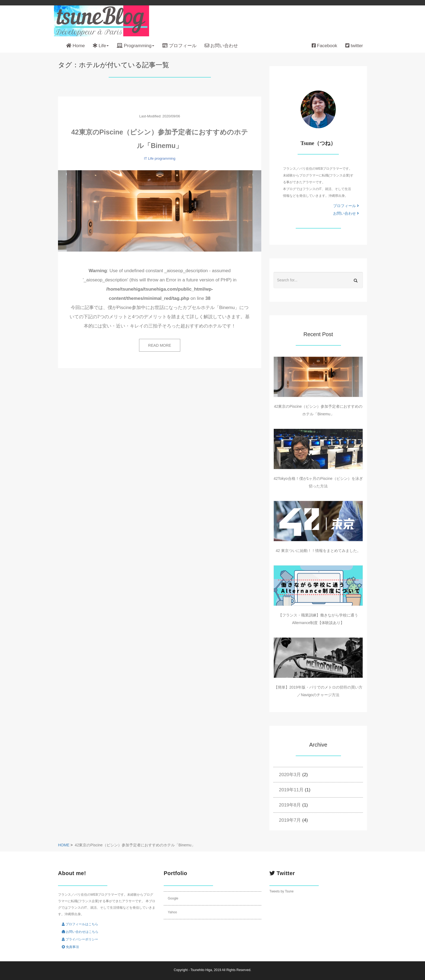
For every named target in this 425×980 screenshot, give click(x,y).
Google (173, 898)
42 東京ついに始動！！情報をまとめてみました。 (318, 551)
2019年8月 (290, 805)
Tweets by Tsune (281, 891)
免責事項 (70, 947)
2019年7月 (290, 820)
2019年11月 (291, 790)
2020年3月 (290, 775)
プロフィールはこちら (80, 924)
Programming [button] (136, 46)
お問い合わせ (221, 46)
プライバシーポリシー (80, 939)
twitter (354, 46)
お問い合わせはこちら (80, 932)
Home (75, 46)
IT (145, 158)
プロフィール (179, 46)
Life (151, 158)
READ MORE (160, 345)
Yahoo (172, 912)
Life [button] (101, 46)
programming (165, 158)
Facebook (324, 46)
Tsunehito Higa (201, 970)
